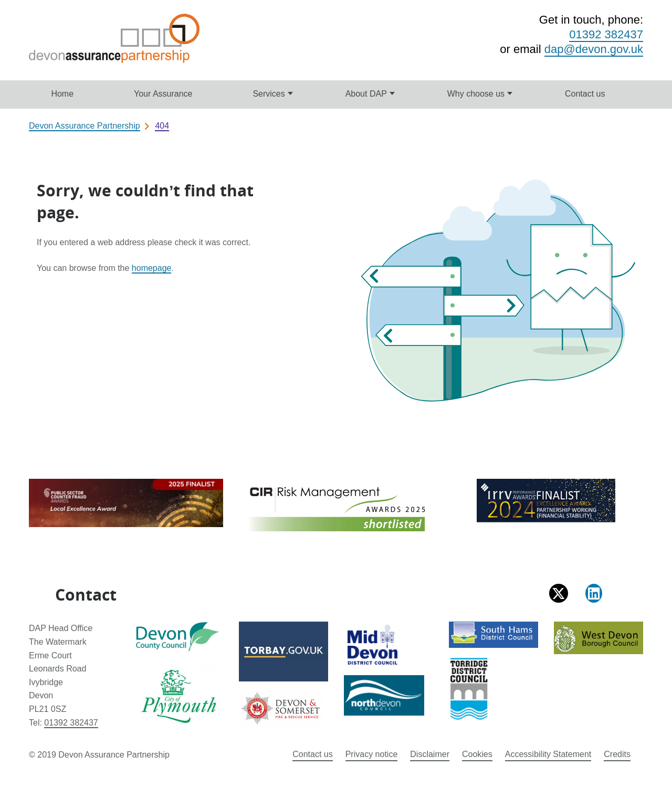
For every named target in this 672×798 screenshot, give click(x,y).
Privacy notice (372, 754)
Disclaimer (430, 754)
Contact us (585, 94)
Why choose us (476, 94)
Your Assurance (163, 94)
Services (269, 94)
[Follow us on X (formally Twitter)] (559, 594)
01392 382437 (606, 34)
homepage (152, 268)
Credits (617, 754)
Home (62, 94)
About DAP (366, 94)
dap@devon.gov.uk (594, 49)
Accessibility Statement (548, 754)
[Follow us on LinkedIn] (594, 594)
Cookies (477, 754)
